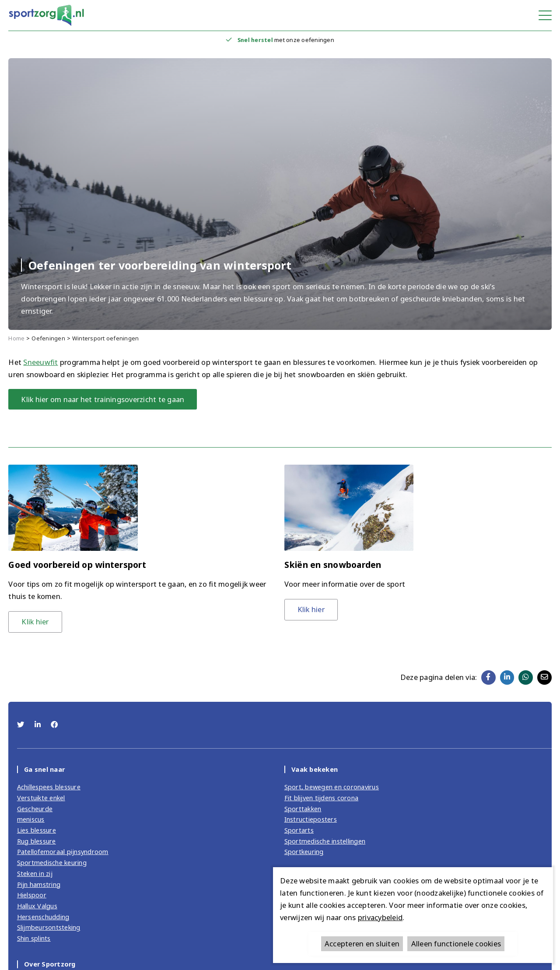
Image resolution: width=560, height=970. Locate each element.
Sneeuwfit (40, 362)
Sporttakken (303, 809)
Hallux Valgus (37, 906)
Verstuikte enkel (41, 798)
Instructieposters (311, 819)
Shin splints (34, 938)
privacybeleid (380, 917)
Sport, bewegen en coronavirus (332, 787)
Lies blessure (37, 830)
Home (16, 338)
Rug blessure (37, 841)
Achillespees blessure (49, 787)
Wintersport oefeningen (106, 338)
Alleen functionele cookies (456, 944)
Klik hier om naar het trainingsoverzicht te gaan (103, 399)
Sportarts (299, 830)
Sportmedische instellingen (325, 841)
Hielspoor (32, 895)
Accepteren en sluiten (362, 944)
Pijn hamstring (39, 884)
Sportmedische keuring (52, 862)
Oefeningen (48, 338)
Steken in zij (35, 873)
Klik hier (35, 622)
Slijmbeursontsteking (49, 927)
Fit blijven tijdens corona (322, 798)
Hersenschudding (43, 917)
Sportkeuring (304, 851)
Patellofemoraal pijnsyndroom (63, 851)
